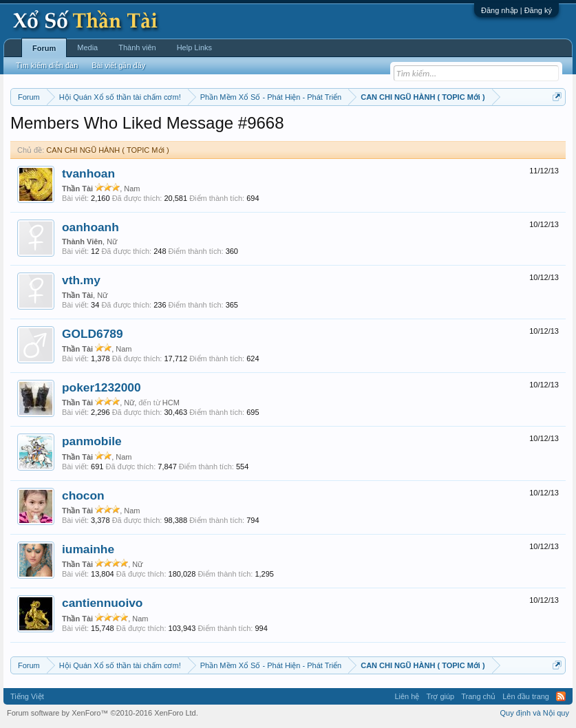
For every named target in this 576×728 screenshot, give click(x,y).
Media (87, 47)
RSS (561, 696)
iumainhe (88, 549)
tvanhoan (88, 173)
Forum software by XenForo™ (103, 713)
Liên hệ (407, 696)
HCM (171, 403)
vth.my (81, 280)
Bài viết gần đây (118, 65)
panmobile (92, 441)
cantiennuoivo (102, 603)
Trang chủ (478, 696)
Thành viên (137, 47)
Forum (44, 48)
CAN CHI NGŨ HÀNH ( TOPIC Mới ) (107, 150)
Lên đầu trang (526, 696)
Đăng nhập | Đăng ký (516, 10)
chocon (83, 495)
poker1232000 (102, 387)
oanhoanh (90, 227)
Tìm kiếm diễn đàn (47, 65)
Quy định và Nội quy (535, 713)
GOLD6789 (93, 334)
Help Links (194, 47)
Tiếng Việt (27, 696)
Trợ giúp (440, 696)
